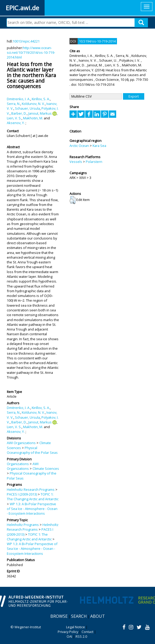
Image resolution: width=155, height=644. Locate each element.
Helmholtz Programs (23, 525)
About (98, 616)
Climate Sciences (46, 469)
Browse (59, 616)
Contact (87, 632)
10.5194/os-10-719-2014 (97, 41)
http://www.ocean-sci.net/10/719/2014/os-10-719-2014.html (31, 53)
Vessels (76, 162)
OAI (69, 636)
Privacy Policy (68, 632)
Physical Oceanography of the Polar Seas (32, 450)
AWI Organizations (21, 443)
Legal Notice (76, 627)
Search (79, 616)
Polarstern (94, 162)
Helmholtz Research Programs (31, 489)
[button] (73, 200)
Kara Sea (99, 146)
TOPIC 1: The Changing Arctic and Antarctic (33, 497)
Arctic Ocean (79, 146)
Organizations (18, 464)
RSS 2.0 (81, 636)
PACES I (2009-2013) (22, 494)
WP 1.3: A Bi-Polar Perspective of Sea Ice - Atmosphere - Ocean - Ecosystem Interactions (32, 509)
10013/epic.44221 (26, 41)
